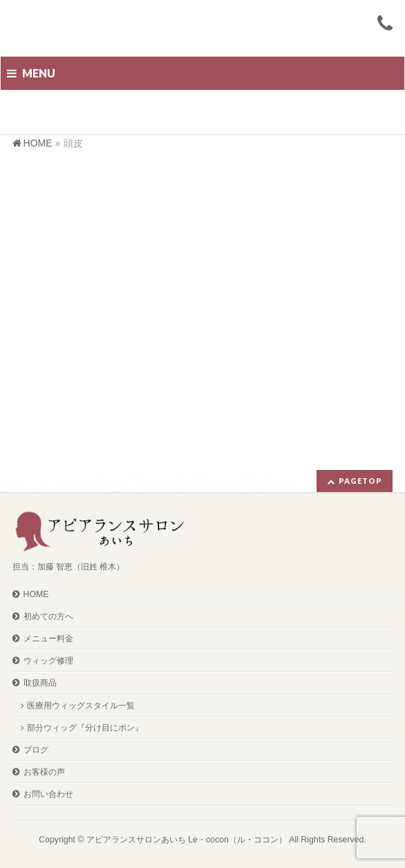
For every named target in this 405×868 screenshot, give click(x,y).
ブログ (36, 750)
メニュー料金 (48, 639)
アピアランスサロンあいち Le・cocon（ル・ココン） (187, 840)
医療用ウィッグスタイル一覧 (81, 706)
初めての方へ (48, 616)
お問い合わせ (48, 794)
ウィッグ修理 (48, 661)
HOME (36, 594)
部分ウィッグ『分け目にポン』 (85, 728)
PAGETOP (360, 481)
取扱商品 (40, 683)
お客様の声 (44, 772)
